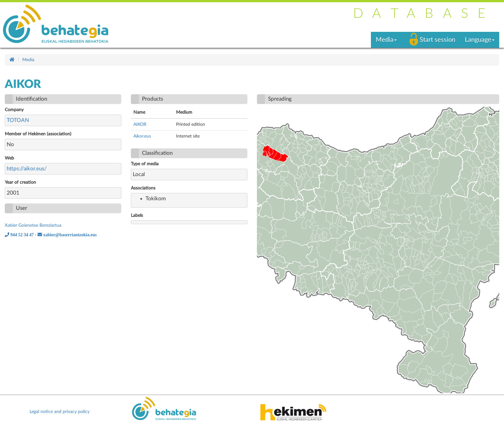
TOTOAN (18, 120)
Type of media (145, 164)
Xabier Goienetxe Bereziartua (33, 225)
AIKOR (140, 125)
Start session (437, 40)
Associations (143, 188)
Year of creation (20, 182)
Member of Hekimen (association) (38, 134)
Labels (137, 216)
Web (9, 158)
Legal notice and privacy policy (60, 412)
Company (14, 110)
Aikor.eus (142, 136)
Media (28, 60)
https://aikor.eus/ (27, 169)
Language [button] (480, 40)
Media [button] (386, 40)
